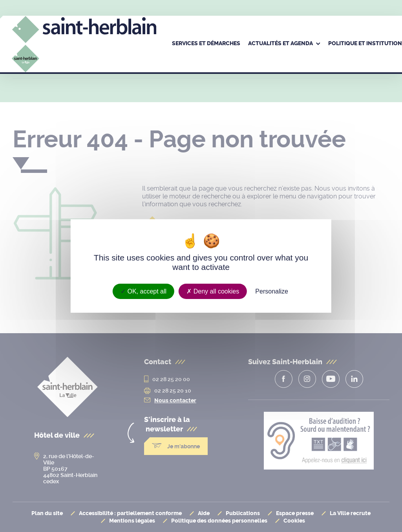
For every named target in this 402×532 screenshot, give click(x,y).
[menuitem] (206, 44)
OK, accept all (143, 291)
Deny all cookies (213, 291)
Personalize (272, 291)
